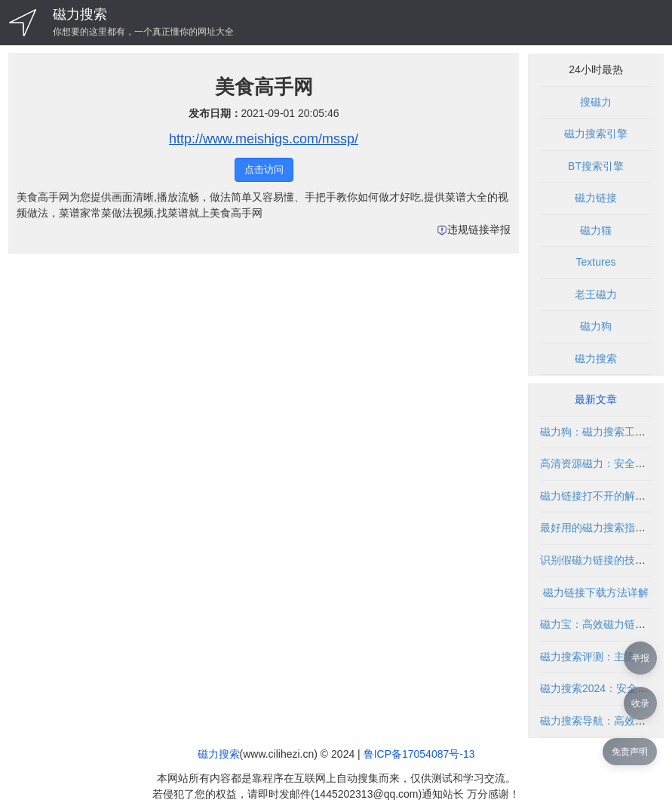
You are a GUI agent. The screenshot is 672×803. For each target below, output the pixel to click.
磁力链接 (596, 198)
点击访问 (264, 169)
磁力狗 (596, 326)
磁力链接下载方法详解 (596, 592)
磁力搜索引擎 (596, 134)
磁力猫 (596, 230)
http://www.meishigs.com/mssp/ (264, 139)
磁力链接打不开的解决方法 (603, 496)
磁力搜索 (80, 14)
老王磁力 (596, 294)
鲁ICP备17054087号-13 (419, 754)
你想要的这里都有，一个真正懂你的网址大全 (143, 32)
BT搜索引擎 (596, 166)
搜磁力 (596, 102)
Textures (596, 262)
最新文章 (596, 399)
